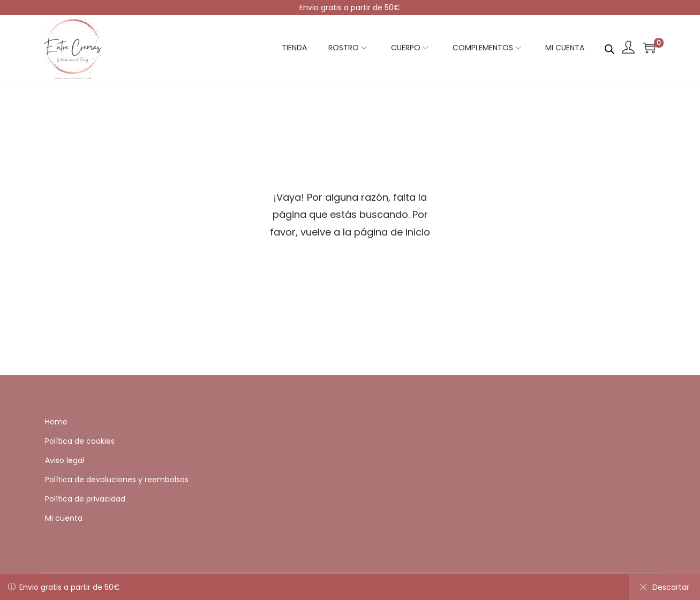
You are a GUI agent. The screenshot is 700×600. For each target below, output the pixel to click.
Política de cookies (80, 441)
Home (56, 422)
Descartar (664, 587)
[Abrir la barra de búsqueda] (609, 47)
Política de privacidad (85, 499)
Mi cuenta (64, 518)
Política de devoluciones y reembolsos (117, 480)
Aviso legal (65, 460)
